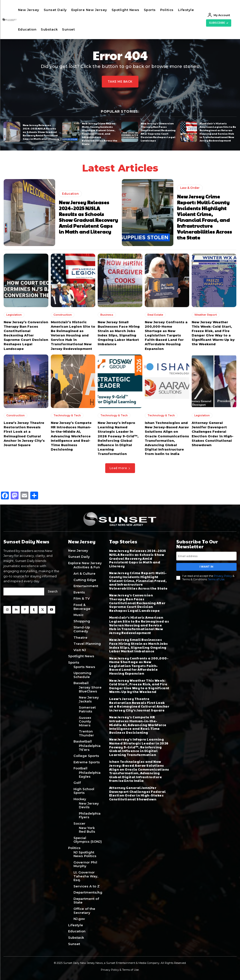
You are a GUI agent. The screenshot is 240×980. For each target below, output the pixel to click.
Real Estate (155, 314)
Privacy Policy (223, 576)
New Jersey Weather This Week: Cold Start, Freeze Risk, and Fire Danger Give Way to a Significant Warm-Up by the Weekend (139, 686)
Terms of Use (216, 579)
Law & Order (190, 188)
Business (107, 314)
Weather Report (206, 314)
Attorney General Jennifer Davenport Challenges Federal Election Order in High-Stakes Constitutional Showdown (137, 793)
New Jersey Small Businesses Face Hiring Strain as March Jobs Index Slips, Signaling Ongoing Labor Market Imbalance (139, 645)
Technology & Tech (67, 415)
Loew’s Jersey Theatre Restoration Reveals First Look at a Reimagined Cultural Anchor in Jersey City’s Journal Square (139, 705)
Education (70, 194)
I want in (206, 567)
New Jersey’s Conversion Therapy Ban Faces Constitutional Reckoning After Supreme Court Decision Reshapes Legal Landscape (158, 132)
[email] (206, 556)
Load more (120, 468)
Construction (63, 314)
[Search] (53, 592)
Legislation (14, 314)
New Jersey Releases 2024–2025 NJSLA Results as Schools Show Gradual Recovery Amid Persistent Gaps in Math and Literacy (41, 132)
